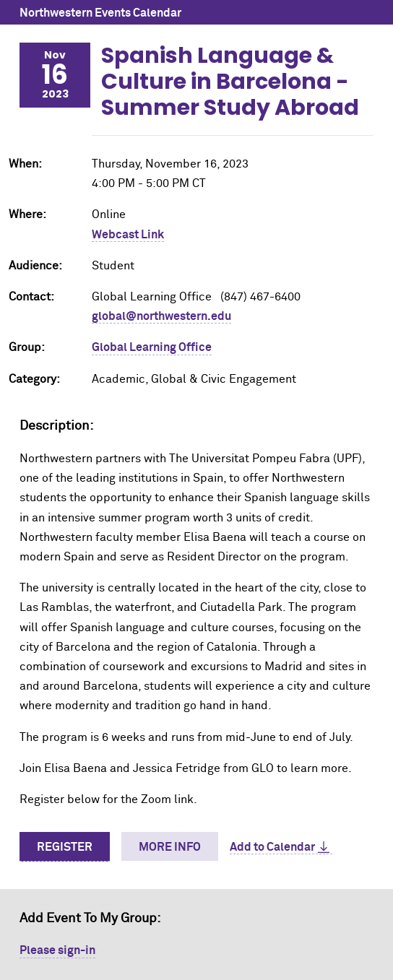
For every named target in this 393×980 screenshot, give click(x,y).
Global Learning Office (152, 347)
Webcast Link (128, 235)
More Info (170, 847)
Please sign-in (57, 950)
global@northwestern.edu (161, 316)
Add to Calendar (272, 847)
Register (65, 847)
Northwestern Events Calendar (100, 13)
